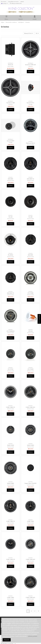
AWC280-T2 (30, 179)
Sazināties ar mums (13, 2)
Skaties (10, 72)
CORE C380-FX (10, 407)
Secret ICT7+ (30, 103)
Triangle (31, 104)
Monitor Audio (30, 145)
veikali (22, 2)
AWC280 (10, 179)
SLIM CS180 (10, 483)
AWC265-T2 (10, 293)
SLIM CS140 (11, 445)
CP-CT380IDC (11, 331)
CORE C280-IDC (30, 598)
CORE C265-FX (11, 559)
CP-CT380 (31, 293)
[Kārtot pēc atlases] (29, 33)
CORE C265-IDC (31, 559)
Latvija (4, 3)
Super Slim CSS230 (30, 483)
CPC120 (31, 331)
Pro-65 (11, 217)
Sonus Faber (10, 66)
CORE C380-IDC (30, 407)
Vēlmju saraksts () (16, 3)
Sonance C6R (11, 103)
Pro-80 (31, 217)
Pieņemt (7, 640)
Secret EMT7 (10, 141)
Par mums (4, 2)
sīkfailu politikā (33, 636)
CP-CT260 (31, 369)
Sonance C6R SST (31, 65)
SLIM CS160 (31, 445)
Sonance (31, 66)
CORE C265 (30, 521)
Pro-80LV (11, 255)
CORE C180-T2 (10, 521)
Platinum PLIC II (30, 143)
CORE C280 (10, 598)
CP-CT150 (10, 369)
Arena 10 (10, 65)
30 (37, 33)
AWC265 (30, 255)
